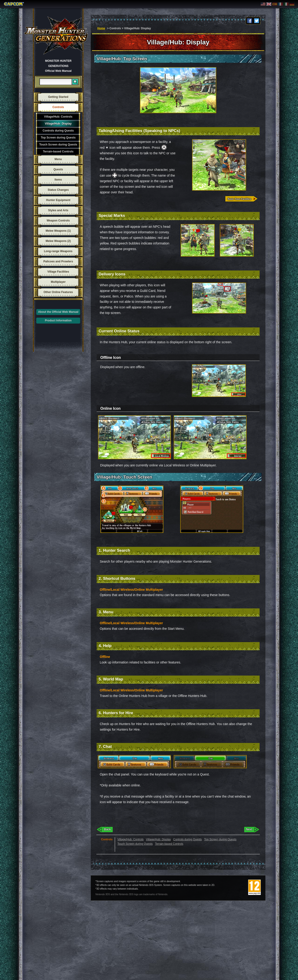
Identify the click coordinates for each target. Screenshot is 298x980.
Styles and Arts (58, 210)
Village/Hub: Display (58, 124)
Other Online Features (58, 292)
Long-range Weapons (58, 251)
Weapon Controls (58, 221)
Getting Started (58, 97)
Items (58, 180)
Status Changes (58, 190)
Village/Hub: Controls (58, 117)
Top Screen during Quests (58, 138)
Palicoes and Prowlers (58, 261)
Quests (58, 169)
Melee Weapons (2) (58, 241)
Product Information (58, 320)
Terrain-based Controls (58, 152)
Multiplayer (58, 282)
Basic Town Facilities (239, 199)
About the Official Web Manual (58, 312)
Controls (58, 107)
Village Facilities (58, 272)
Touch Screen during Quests (58, 145)
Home (101, 28)
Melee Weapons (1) (58, 231)
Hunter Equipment (58, 200)
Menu (58, 159)
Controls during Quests (58, 131)
